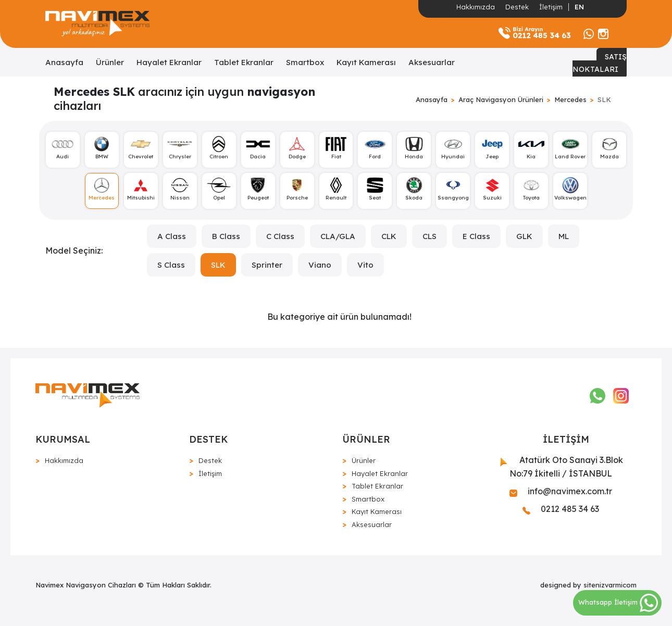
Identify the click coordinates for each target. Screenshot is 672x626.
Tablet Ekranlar (244, 62)
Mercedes (570, 99)
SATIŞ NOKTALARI (600, 63)
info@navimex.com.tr (561, 491)
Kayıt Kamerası (366, 62)
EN (579, 7)
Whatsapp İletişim (618, 602)
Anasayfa (64, 62)
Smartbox (305, 62)
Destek (517, 7)
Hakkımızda (476, 7)
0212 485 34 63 (561, 509)
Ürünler (110, 62)
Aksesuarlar (432, 62)
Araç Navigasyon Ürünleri (501, 99)
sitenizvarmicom (610, 585)
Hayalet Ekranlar (169, 62)
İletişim (551, 7)
